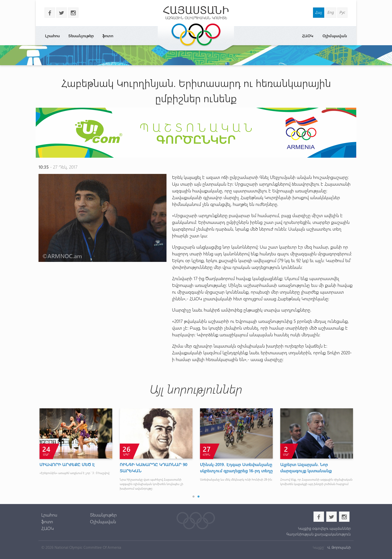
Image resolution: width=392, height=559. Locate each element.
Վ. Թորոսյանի (338, 547)
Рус (342, 12)
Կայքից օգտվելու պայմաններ (324, 528)
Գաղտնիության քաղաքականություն (318, 534)
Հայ (319, 12)
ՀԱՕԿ (308, 36)
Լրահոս (52, 36)
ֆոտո (108, 36)
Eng (331, 12)
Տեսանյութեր (81, 36)
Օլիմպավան (335, 36)
